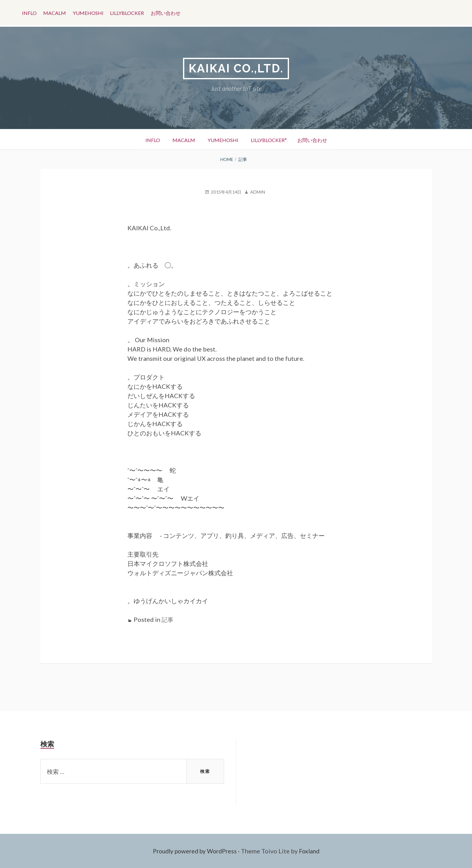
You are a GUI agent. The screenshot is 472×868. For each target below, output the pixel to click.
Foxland (312, 851)
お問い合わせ (173, 12)
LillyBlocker (133, 12)
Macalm (57, 12)
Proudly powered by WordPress (194, 851)
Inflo (30, 12)
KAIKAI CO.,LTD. (236, 69)
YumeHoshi (92, 12)
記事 (168, 620)
